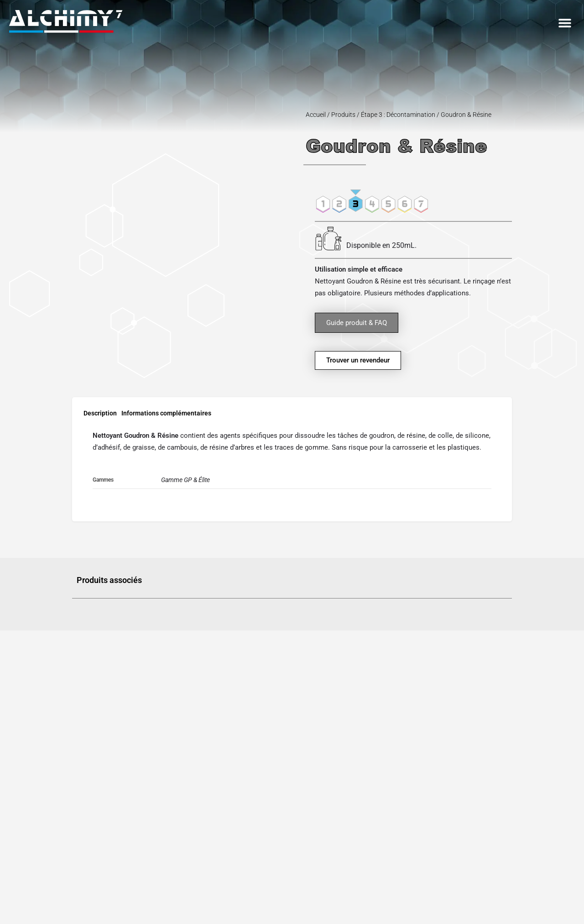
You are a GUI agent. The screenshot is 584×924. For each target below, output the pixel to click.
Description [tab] (100, 413)
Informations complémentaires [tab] (166, 413)
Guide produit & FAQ (357, 323)
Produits (343, 115)
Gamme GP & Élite (185, 480)
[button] (565, 23)
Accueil (316, 115)
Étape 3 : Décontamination (398, 115)
